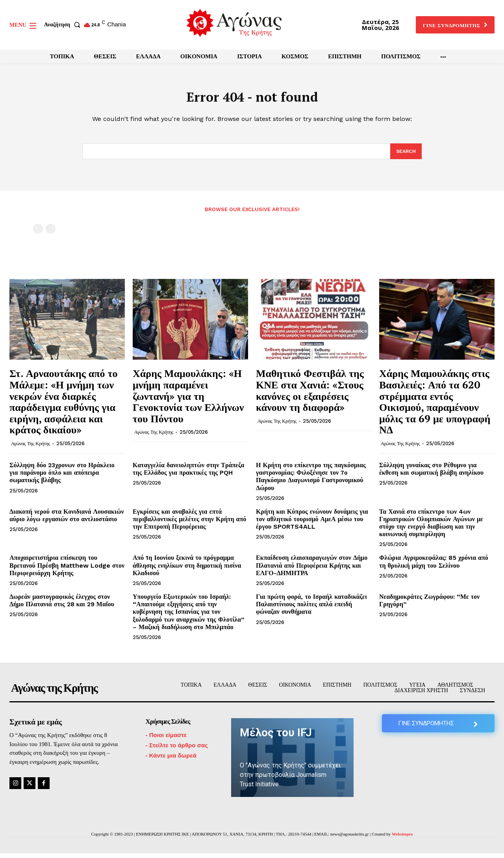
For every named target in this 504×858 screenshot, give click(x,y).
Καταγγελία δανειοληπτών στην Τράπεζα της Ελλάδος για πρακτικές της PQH (188, 474)
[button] (64, 25)
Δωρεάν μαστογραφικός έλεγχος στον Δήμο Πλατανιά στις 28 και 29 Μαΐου (62, 605)
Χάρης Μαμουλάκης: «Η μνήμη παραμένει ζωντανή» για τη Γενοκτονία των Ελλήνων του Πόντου (188, 400)
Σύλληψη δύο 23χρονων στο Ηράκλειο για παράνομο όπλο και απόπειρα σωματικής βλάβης (62, 477)
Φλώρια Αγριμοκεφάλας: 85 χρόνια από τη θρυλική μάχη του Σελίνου (434, 566)
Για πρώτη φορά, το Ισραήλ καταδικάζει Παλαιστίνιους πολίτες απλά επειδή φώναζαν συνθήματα (311, 609)
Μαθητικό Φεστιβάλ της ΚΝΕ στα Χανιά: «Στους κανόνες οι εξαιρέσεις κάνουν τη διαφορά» (310, 395)
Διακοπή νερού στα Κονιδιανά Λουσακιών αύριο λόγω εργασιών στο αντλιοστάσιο (67, 520)
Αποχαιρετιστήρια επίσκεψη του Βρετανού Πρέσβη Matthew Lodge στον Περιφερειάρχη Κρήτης (67, 570)
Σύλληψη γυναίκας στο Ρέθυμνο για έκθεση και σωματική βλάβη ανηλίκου (431, 474)
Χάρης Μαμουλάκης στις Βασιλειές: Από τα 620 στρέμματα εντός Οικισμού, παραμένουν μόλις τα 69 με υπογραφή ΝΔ (435, 406)
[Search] (405, 156)
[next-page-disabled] (51, 233)
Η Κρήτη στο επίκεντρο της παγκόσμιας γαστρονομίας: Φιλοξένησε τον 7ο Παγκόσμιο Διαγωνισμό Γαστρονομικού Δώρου (311, 481)
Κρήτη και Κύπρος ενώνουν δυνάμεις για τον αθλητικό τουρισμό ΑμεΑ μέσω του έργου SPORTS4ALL (312, 524)
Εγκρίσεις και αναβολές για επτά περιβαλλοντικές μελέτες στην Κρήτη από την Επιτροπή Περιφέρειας (189, 524)
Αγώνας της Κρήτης (31, 448)
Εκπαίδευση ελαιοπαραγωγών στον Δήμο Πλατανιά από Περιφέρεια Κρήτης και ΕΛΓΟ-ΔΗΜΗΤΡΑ (312, 570)
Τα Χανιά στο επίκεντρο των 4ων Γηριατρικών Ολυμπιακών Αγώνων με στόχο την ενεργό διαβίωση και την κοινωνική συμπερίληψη (431, 528)
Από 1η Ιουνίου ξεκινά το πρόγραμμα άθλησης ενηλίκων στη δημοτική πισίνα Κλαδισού (187, 570)
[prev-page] (38, 233)
